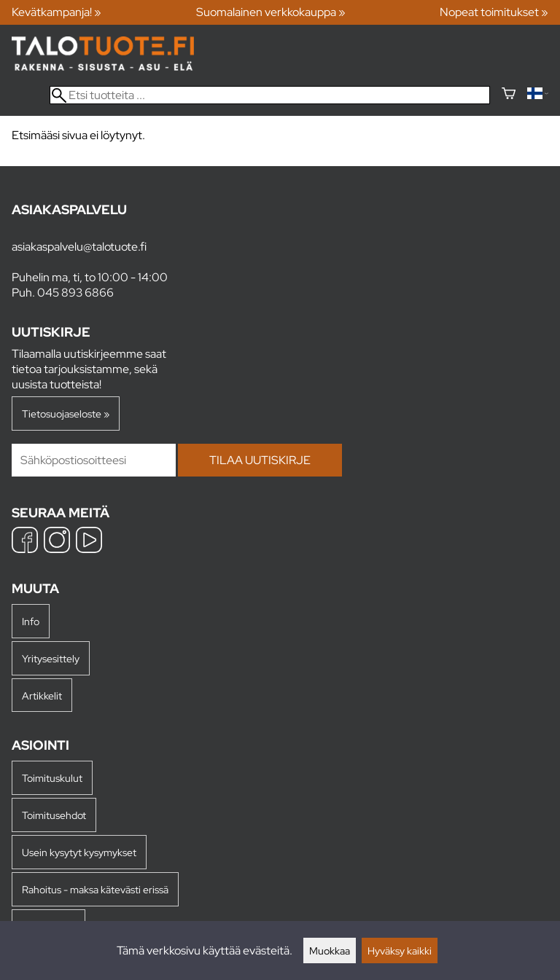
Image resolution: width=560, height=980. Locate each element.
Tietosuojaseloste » (66, 413)
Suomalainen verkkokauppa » (271, 12)
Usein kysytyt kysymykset (79, 852)
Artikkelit (42, 695)
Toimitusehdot (54, 815)
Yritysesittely (51, 658)
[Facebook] (25, 542)
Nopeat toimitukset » (494, 12)
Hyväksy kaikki (400, 950)
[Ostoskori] (509, 95)
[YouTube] (89, 542)
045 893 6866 (75, 293)
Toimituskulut (52, 778)
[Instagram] (57, 542)
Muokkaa (330, 950)
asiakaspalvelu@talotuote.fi (79, 247)
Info (31, 621)
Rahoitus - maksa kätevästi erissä (95, 889)
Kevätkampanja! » (57, 12)
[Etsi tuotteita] (270, 95)
